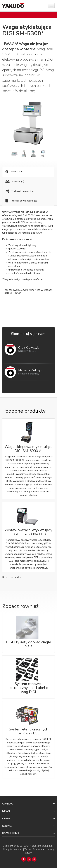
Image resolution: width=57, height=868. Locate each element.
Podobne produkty (24, 411)
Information (14, 172)
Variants (15, 182)
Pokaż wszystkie (12, 578)
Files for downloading (21, 201)
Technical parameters (20, 191)
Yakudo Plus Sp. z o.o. (41, 846)
